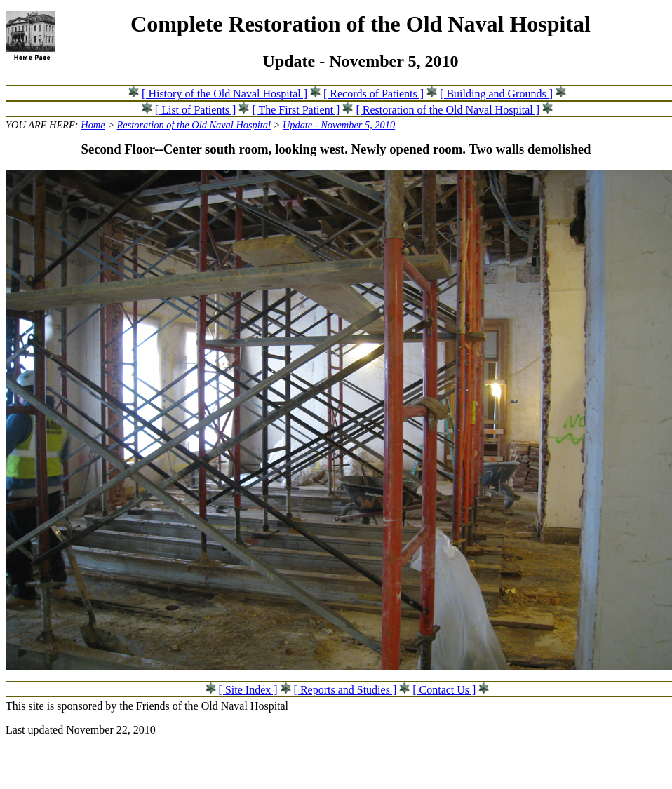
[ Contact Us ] (444, 690)
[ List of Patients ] (196, 110)
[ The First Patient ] (296, 110)
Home (93, 125)
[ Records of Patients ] (374, 94)
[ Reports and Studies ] (345, 690)
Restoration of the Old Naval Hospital (194, 125)
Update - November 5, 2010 (339, 125)
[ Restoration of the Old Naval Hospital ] (448, 110)
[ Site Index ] (248, 690)
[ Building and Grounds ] (496, 94)
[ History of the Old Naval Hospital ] (224, 94)
